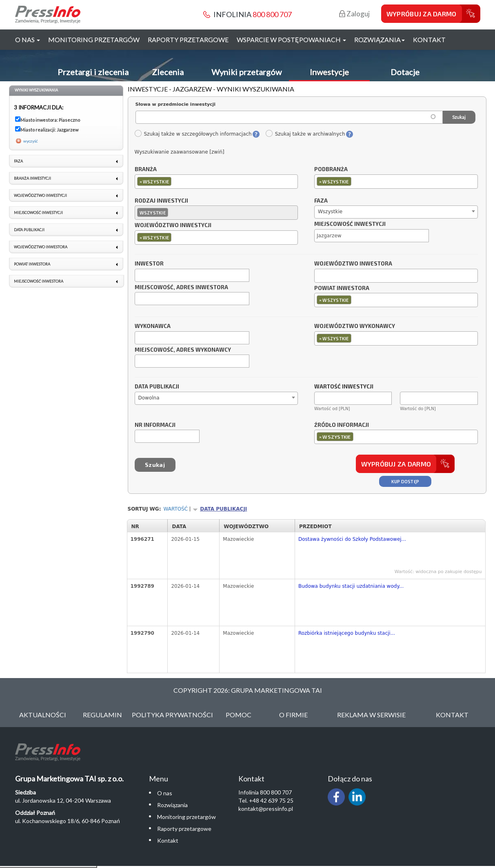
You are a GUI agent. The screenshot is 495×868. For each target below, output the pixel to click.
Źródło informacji (342, 425)
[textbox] (175, 181)
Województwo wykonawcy (355, 326)
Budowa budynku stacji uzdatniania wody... (351, 586)
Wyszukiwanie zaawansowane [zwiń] (180, 152)
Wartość (176, 509)
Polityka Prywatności (172, 715)
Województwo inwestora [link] (41, 247)
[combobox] (216, 182)
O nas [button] (28, 39)
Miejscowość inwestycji (350, 224)
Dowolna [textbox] (149, 398)
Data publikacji (157, 387)
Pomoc (239, 715)
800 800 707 (272, 14)
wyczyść (31, 141)
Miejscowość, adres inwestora (181, 288)
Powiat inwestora (342, 288)
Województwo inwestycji (173, 225)
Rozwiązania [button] (380, 39)
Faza (321, 201)
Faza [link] (18, 161)
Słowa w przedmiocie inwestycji (176, 104)
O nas (165, 793)
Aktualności (43, 715)
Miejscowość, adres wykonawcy (183, 350)
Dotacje (405, 72)
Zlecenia (168, 72)
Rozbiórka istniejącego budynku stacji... (347, 633)
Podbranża (331, 170)
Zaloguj (354, 14)
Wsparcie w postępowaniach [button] (291, 39)
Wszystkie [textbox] (330, 212)
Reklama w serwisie (371, 715)
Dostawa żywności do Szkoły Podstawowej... (352, 539)
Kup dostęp (405, 481)
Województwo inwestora (353, 264)
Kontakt (429, 39)
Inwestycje (329, 72)
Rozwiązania (172, 805)
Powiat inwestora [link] (32, 264)
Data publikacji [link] (29, 230)
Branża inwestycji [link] (32, 178)
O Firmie (293, 715)
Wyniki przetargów (246, 72)
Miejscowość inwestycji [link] (38, 213)
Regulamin (102, 715)
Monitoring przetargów (94, 39)
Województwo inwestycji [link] (40, 195)
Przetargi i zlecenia (93, 72)
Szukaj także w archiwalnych (305, 134)
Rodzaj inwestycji (161, 201)
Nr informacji (155, 425)
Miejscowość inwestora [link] (39, 281)
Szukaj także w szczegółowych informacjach (193, 134)
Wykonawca (153, 326)
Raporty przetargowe (188, 39)
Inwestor (149, 264)
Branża (146, 170)
